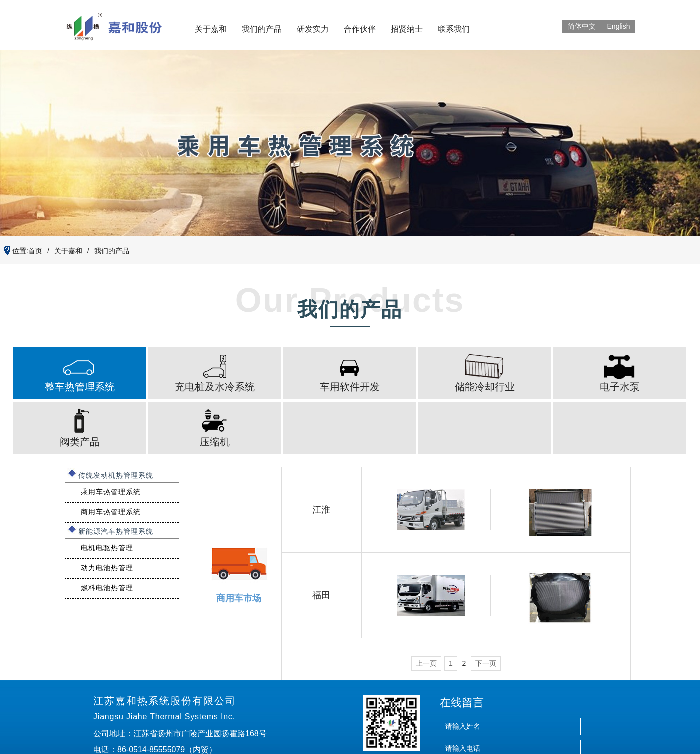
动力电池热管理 (107, 568)
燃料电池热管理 (107, 588)
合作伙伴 (360, 29)
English (619, 26)
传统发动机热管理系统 (116, 475)
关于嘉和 (211, 29)
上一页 (426, 663)
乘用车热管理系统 (111, 492)
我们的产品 (262, 29)
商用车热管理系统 (111, 512)
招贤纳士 (407, 29)
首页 (35, 251)
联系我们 (454, 29)
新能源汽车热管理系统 (116, 531)
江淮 (321, 510)
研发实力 (313, 29)
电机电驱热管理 (107, 548)
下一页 (486, 663)
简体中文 (582, 26)
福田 (321, 595)
